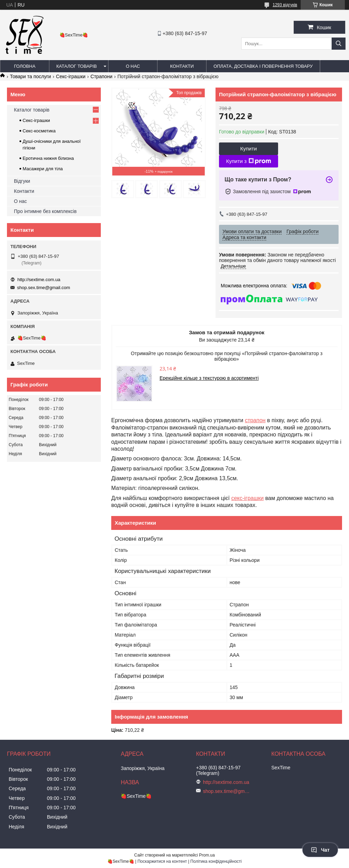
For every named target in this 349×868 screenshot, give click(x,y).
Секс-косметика (39, 131)
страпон (255, 420)
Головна (25, 66)
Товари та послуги (30, 76)
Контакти (182, 66)
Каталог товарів (76, 66)
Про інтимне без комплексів (45, 211)
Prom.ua (207, 855)
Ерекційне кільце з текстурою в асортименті (209, 378)
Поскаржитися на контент (162, 861)
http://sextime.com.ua (39, 280)
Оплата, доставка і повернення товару (263, 66)
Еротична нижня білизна (48, 158)
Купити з (248, 161)
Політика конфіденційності (216, 861)
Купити (249, 149)
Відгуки (22, 181)
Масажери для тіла (43, 169)
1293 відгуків (285, 5)
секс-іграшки (247, 498)
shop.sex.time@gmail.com (44, 288)
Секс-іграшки (71, 76)
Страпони (101, 76)
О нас (133, 66)
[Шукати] (339, 44)
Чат (320, 850)
